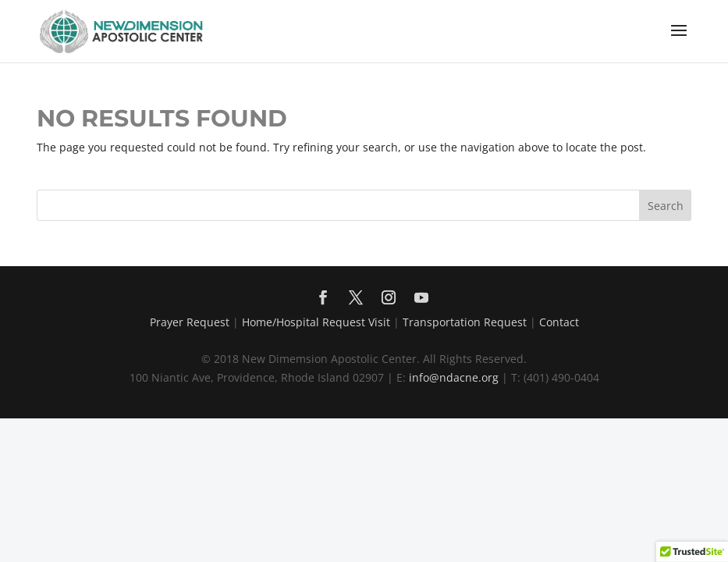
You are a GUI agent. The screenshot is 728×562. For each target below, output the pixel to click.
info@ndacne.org (454, 377)
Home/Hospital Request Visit (316, 322)
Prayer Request (190, 322)
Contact (559, 322)
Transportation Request (465, 322)
